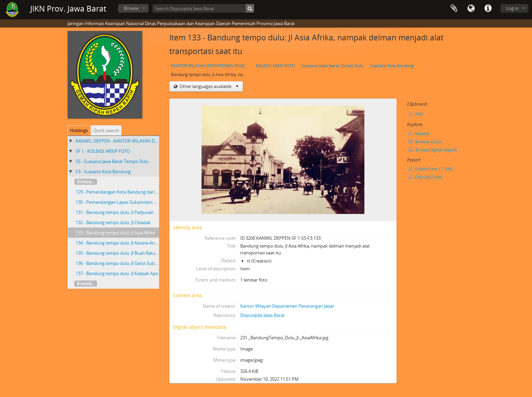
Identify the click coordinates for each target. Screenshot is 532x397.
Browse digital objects (433, 150)
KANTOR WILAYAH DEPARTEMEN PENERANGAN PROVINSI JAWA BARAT (211, 66)
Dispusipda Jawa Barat (262, 315)
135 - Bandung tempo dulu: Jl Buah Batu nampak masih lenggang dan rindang (153, 253)
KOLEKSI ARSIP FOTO (275, 66)
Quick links (488, 8)
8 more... (86, 284)
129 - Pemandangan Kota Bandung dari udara (121, 192)
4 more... (86, 182)
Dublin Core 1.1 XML (431, 169)
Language (471, 8)
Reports (419, 134)
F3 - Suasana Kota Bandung (103, 172)
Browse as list (425, 142)
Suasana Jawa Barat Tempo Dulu (332, 66)
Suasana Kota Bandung (392, 66)
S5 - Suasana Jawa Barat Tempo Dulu (112, 161)
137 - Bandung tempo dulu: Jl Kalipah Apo (117, 273)
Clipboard (454, 8)
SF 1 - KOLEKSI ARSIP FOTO (103, 151)
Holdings (79, 130)
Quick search (106, 130)
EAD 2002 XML (425, 177)
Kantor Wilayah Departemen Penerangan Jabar (287, 306)
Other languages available (208, 86)
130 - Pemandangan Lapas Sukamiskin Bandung (124, 202)
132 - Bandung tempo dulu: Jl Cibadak (113, 222)
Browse (131, 8)
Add (419, 114)
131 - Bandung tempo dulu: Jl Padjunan (115, 212)
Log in (512, 8)
